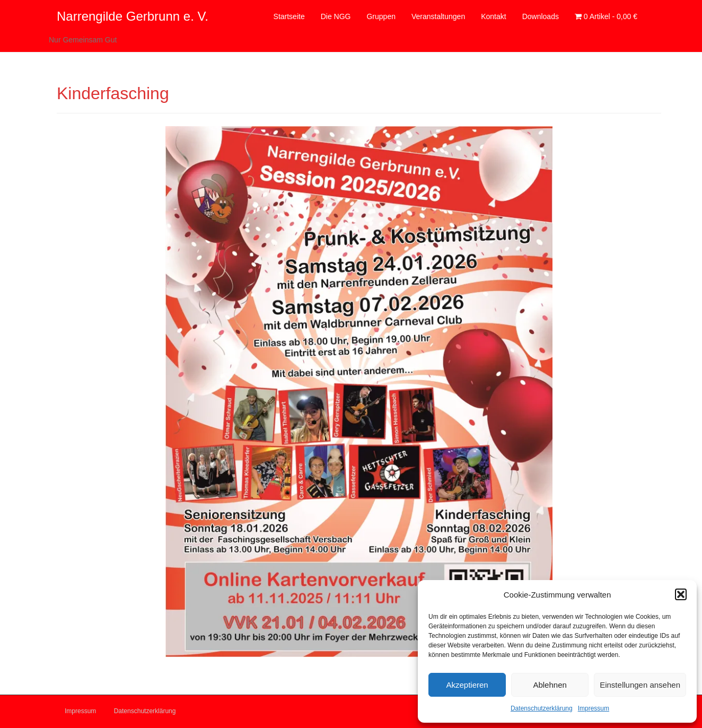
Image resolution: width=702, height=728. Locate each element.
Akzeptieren (467, 685)
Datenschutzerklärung (542, 708)
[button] (681, 594)
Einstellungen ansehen (640, 685)
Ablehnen (550, 685)
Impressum (594, 708)
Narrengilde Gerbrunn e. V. (133, 16)
